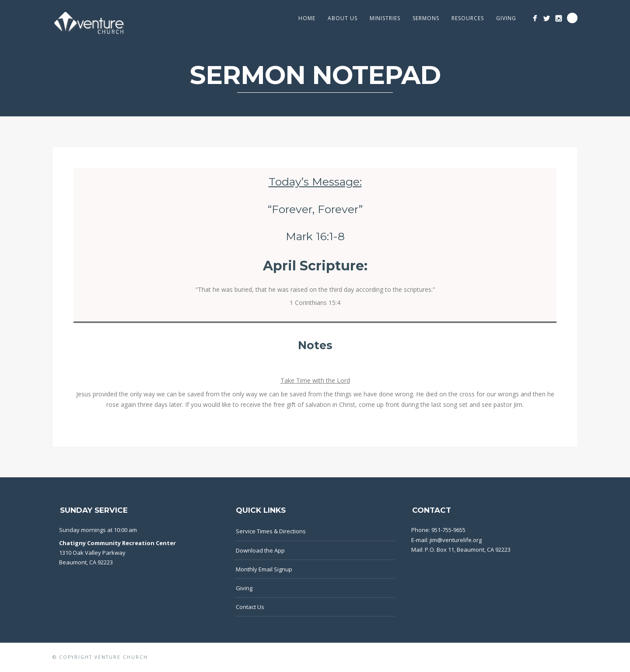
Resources (468, 18)
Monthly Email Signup (264, 569)
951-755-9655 (448, 530)
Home (307, 18)
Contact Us (250, 607)
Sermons (426, 18)
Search (572, 18)
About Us (343, 18)
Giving (244, 588)
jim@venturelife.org (456, 540)
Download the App (260, 550)
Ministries (385, 18)
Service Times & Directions (271, 531)
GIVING (506, 18)
